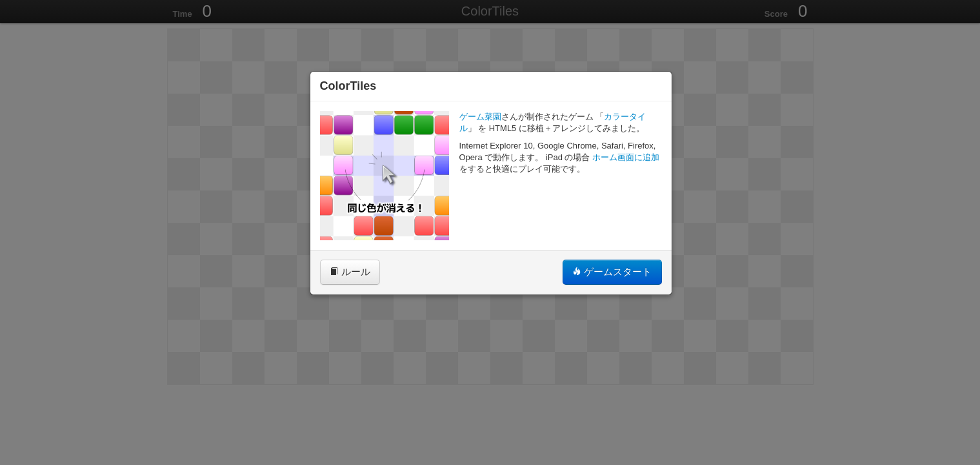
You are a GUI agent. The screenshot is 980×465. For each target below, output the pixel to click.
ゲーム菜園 (480, 117)
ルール (350, 272)
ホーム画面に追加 (626, 157)
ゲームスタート (612, 272)
